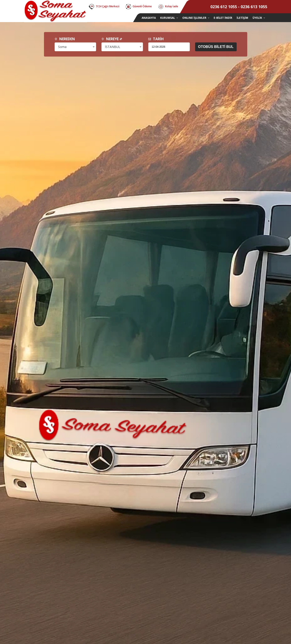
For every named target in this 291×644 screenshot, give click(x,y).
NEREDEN (65, 39)
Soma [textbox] (62, 47)
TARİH (156, 39)
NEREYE (112, 39)
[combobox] (75, 47)
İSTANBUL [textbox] (113, 47)
